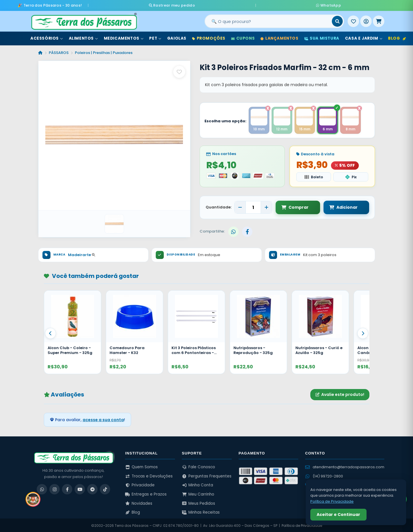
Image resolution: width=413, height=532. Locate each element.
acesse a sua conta (103, 419)
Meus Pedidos (198, 502)
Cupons (243, 37)
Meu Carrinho (198, 493)
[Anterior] (50, 332)
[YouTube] (80, 488)
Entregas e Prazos (146, 493)
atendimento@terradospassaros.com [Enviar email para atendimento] (345, 466)
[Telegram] (92, 488)
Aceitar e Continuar (338, 514)
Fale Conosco (198, 466)
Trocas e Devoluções (149, 475)
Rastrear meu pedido (226, 4)
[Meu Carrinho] (379, 20)
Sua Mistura (322, 37)
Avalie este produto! (340, 394)
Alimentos (83, 37)
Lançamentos (279, 37)
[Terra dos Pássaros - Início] (84, 20)
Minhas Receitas (201, 511)
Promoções (209, 37)
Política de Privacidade (302, 525)
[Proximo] (363, 332)
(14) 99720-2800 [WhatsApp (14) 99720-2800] (324, 475)
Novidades (139, 502)
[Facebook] (67, 488)
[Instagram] (54, 488)
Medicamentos (124, 37)
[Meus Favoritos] (353, 20)
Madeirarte (82, 254)
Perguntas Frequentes (207, 475)
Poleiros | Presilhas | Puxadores (104, 51)
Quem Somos (141, 466)
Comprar (295, 206)
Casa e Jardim (364, 37)
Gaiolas (177, 37)
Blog (397, 37)
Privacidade (140, 484)
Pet (155, 37)
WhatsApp (274, 4)
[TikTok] (105, 488)
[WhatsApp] (42, 488)
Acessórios (47, 37)
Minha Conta (197, 484)
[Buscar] (337, 20)
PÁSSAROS (59, 51)
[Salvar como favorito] (179, 70)
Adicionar (338, 206)
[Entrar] (366, 20)
